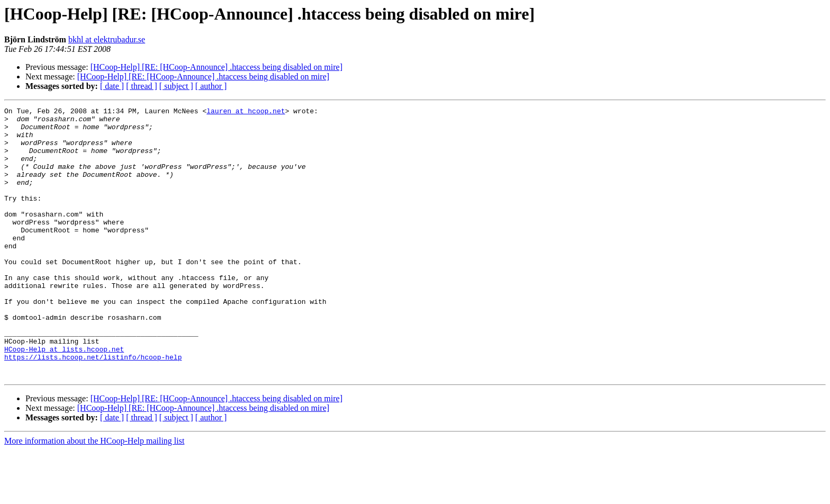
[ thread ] (142, 86)
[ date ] (112, 86)
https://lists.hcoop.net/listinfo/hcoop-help (93, 408)
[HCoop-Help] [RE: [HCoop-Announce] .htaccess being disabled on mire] (216, 67)
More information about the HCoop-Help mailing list (94, 495)
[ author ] (211, 86)
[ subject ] (176, 86)
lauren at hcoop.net (246, 112)
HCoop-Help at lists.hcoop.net (64, 398)
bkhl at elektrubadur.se (107, 39)
